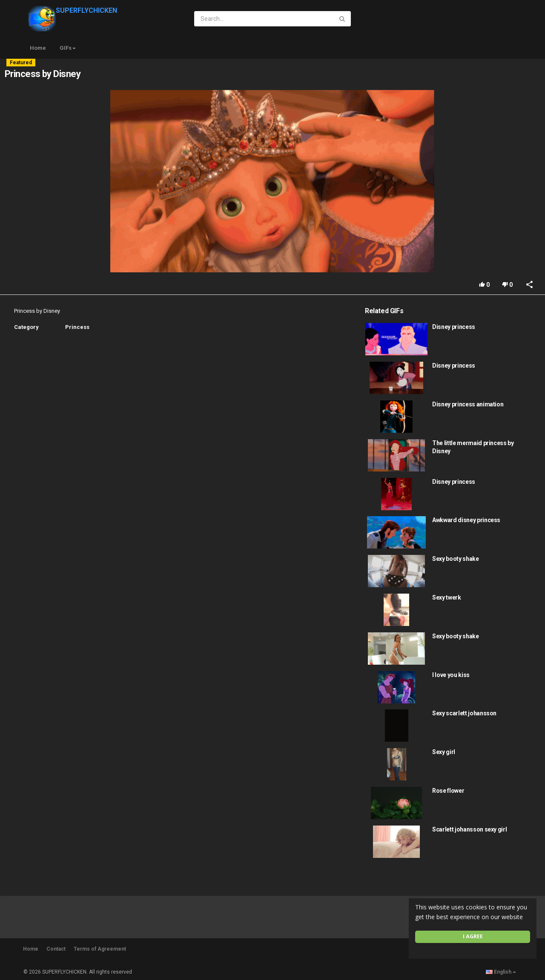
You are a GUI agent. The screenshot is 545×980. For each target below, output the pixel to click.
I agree (473, 936)
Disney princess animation (468, 404)
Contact (56, 949)
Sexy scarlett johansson (464, 713)
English (501, 972)
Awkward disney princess (466, 520)
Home (38, 48)
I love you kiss (451, 675)
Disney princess (454, 327)
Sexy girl (444, 752)
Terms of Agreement (100, 949)
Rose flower (448, 791)
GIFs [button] (68, 48)
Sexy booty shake (455, 559)
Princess (77, 327)
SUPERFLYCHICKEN (73, 10)
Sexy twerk (447, 597)
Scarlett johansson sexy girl (469, 829)
